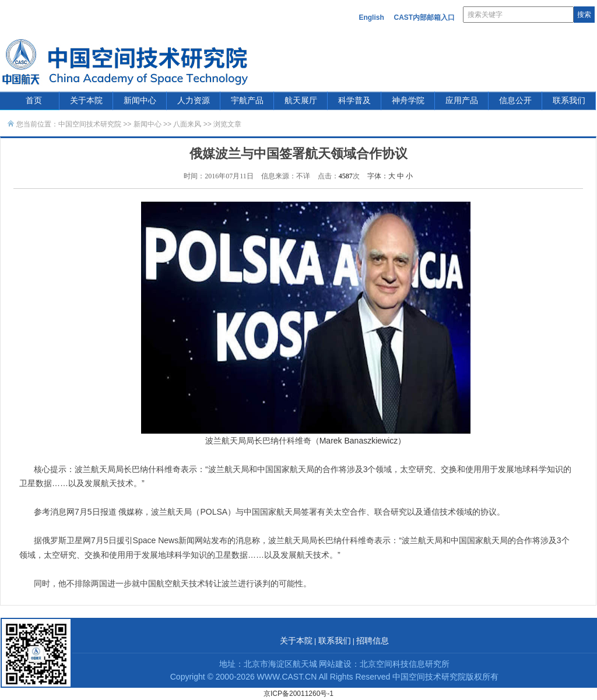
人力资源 (194, 101)
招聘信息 (373, 641)
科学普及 (354, 101)
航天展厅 (301, 101)
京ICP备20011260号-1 (298, 694)
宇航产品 (247, 101)
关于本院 (86, 101)
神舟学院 (408, 101)
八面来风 (187, 124)
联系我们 (569, 101)
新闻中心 (140, 101)
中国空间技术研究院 (90, 124)
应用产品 (462, 101)
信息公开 (515, 101)
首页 (34, 101)
